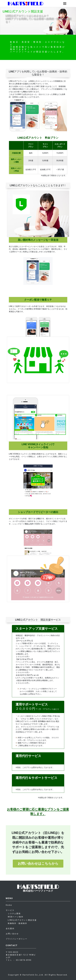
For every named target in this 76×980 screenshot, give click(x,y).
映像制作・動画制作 (18, 923)
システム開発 (14, 914)
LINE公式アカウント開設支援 (22, 920)
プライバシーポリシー (17, 939)
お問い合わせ (12, 934)
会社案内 (10, 928)
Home (9, 905)
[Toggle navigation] (65, 4)
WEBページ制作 (16, 917)
